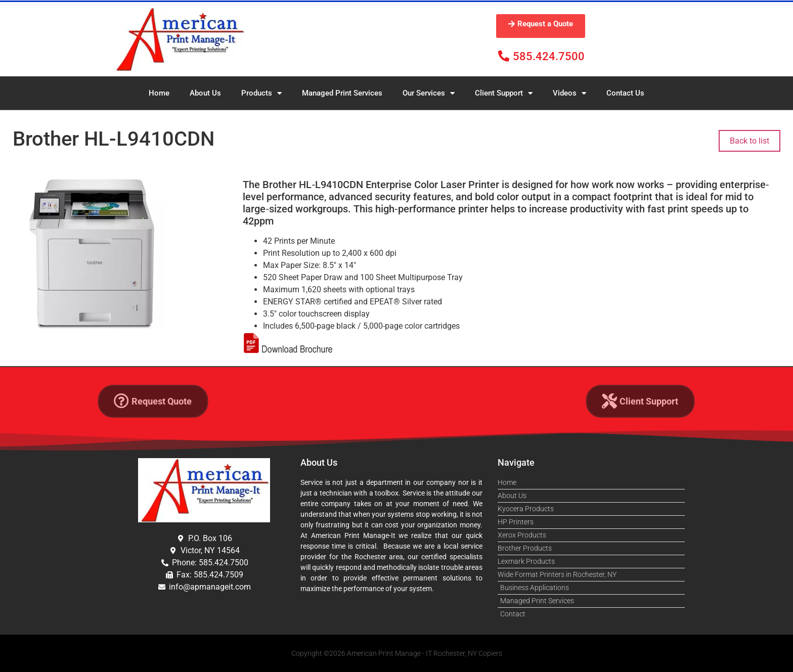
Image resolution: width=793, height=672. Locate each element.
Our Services (429, 93)
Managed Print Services (342, 93)
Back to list (750, 141)
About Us (205, 93)
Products (261, 93)
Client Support (504, 93)
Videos (569, 93)
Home (159, 93)
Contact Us (625, 93)
